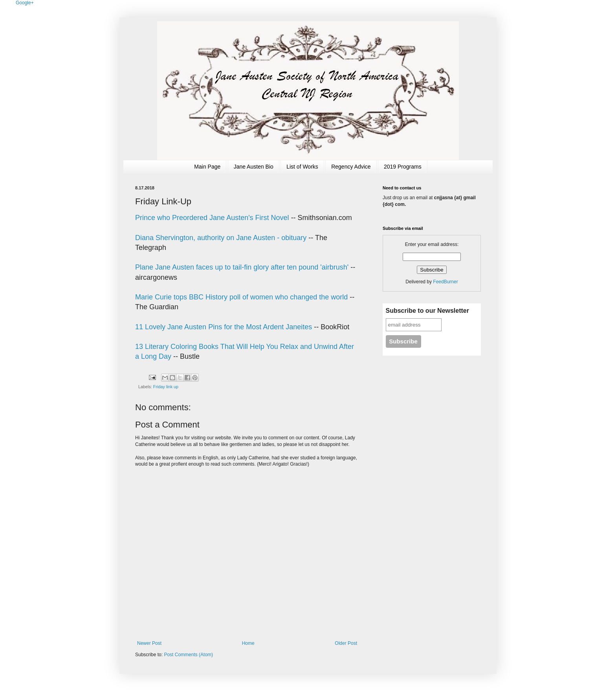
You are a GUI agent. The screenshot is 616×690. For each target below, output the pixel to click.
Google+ (25, 3)
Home (248, 643)
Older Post (346, 643)
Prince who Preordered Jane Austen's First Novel (212, 218)
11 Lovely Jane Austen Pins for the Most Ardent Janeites (224, 327)
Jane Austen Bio (254, 167)
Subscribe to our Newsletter (428, 311)
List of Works (302, 167)
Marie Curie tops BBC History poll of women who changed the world (241, 297)
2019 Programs (403, 167)
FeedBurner (445, 282)
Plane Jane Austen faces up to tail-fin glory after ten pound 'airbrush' (243, 267)
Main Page (207, 167)
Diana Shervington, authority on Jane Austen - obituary (221, 238)
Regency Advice (351, 167)
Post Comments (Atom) (188, 655)
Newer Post (149, 643)
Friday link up (166, 387)
